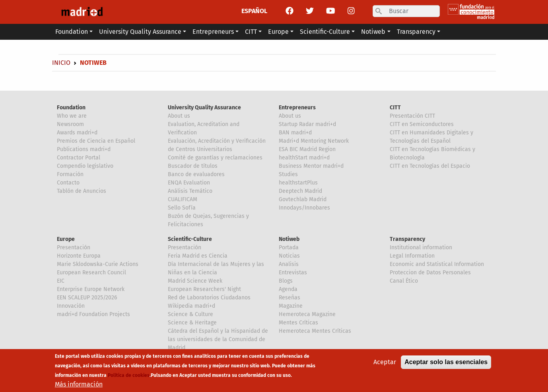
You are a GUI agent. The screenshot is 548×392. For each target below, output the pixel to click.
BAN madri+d (295, 133)
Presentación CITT (412, 116)
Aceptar (385, 365)
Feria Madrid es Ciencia (198, 256)
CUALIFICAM (183, 199)
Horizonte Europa (79, 256)
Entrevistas (293, 273)
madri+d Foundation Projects (93, 314)
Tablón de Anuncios (82, 191)
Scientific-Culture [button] (325, 32)
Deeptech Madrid (300, 191)
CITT (395, 108)
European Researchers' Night (204, 289)
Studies (288, 174)
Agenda (288, 289)
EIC (61, 281)
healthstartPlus (298, 183)
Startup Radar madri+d (307, 124)
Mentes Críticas (298, 323)
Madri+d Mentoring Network (314, 141)
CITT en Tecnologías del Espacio (430, 166)
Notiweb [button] (373, 32)
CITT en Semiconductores (422, 124)
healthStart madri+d (304, 158)
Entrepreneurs (297, 108)
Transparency (407, 239)
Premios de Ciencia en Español (96, 141)
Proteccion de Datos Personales (430, 273)
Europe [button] (278, 32)
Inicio (61, 63)
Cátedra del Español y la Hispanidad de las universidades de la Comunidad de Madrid (218, 339)
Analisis (289, 264)
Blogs (286, 281)
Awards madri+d (77, 133)
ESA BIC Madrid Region (307, 149)
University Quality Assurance (204, 108)
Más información (79, 387)
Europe (66, 239)
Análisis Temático (190, 191)
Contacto (68, 183)
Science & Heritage (192, 323)
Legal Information (412, 256)
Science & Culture (190, 314)
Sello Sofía (182, 208)
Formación (70, 174)
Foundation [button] (72, 32)
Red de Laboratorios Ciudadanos (209, 298)
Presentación (74, 247)
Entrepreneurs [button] (213, 32)
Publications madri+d (84, 149)
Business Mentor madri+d (311, 166)
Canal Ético (404, 281)
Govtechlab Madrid (303, 199)
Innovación (71, 306)
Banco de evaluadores (196, 174)
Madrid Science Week (195, 281)
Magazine (291, 306)
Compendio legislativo (85, 166)
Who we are (72, 116)
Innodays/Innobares (304, 208)
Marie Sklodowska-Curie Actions (98, 264)
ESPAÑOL (254, 11)
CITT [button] (251, 32)
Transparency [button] (416, 32)
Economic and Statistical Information (437, 264)
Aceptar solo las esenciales (446, 365)
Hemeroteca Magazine (307, 314)
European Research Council (91, 273)
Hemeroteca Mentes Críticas (315, 331)
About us (179, 116)
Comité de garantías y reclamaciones (215, 158)
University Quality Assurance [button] (140, 32)
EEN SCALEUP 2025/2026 (87, 298)
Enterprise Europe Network (91, 289)
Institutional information (421, 247)
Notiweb (289, 239)
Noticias (289, 256)
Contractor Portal (79, 158)
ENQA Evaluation (189, 183)
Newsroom (70, 124)
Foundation (71, 108)
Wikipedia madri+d (191, 306)
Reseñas (290, 298)
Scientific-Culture (190, 239)
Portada (289, 247)
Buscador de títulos (193, 166)
